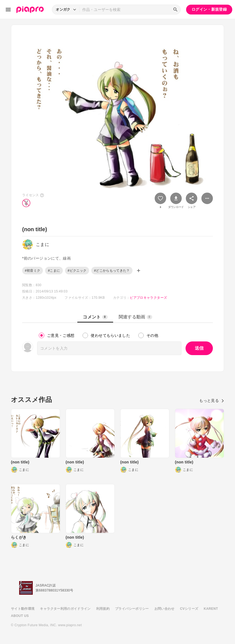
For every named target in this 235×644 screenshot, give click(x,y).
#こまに (54, 271)
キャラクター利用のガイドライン (65, 609)
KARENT (211, 609)
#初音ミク (33, 271)
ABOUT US (20, 616)
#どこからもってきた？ (112, 271)
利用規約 (103, 609)
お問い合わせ (164, 609)
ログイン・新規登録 (209, 9)
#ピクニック (77, 271)
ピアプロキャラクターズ (148, 298)
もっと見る (212, 401)
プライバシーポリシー (132, 609)
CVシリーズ (189, 609)
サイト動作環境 (23, 609)
